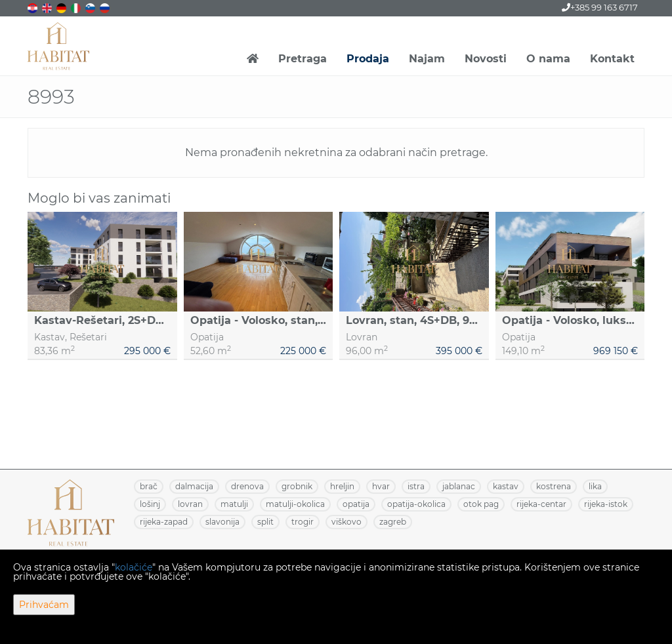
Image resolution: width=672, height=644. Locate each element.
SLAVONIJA (222, 522)
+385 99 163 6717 (600, 7)
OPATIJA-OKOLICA (416, 504)
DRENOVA (247, 486)
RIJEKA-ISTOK (606, 504)
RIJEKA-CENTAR (541, 504)
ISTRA (416, 486)
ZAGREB (393, 522)
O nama (548, 59)
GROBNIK (297, 486)
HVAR (381, 486)
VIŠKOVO (346, 522)
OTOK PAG (481, 504)
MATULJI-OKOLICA (295, 504)
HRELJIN (342, 486)
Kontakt (612, 59)
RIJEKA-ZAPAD (164, 522)
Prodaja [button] (368, 59)
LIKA (595, 486)
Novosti (486, 59)
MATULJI (234, 504)
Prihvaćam (44, 605)
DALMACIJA (194, 486)
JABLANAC (459, 486)
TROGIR (303, 522)
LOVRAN (190, 504)
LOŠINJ (150, 504)
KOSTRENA (554, 486)
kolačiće (134, 567)
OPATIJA (356, 504)
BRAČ (149, 486)
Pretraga (303, 59)
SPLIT (265, 522)
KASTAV (506, 486)
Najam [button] (427, 59)
